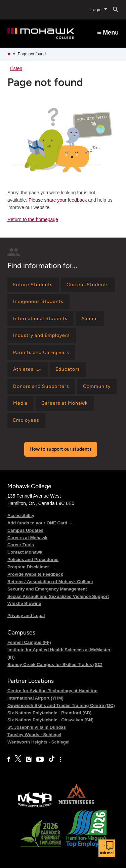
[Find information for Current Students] (88, 285)
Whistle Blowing (24, 603)
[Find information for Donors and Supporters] (41, 387)
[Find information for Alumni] (90, 319)
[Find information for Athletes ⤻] (28, 370)
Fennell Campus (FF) (29, 642)
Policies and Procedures (33, 559)
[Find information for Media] (20, 403)
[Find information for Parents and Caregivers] (41, 353)
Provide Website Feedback (35, 574)
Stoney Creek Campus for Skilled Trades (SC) (55, 665)
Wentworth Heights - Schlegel (38, 742)
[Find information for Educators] (68, 370)
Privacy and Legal (26, 616)
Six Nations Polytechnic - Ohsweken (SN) (50, 720)
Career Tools (21, 545)
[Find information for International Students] (40, 319)
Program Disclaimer (28, 567)
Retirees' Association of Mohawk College (50, 582)
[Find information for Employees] (26, 421)
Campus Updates (25, 530)
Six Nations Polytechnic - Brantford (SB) (50, 713)
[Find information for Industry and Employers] (42, 336)
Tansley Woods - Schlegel (34, 735)
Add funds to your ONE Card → (40, 523)
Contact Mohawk (25, 552)
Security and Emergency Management (47, 589)
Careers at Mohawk (28, 538)
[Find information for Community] (97, 387)
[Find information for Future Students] (33, 285)
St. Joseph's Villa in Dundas (37, 727)
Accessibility (21, 516)
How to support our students (61, 449)
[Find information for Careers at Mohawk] (65, 403)
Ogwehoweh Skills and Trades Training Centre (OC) (61, 705)
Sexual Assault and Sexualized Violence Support (58, 596)
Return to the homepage (33, 219)
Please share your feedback (58, 200)
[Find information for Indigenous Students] (38, 302)
